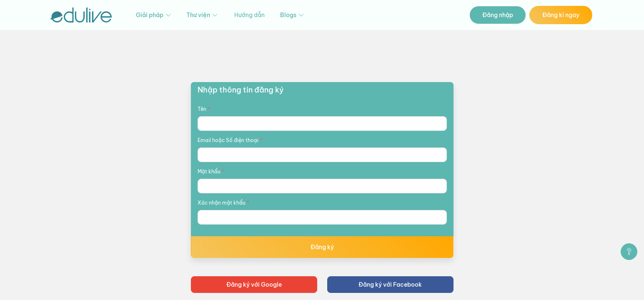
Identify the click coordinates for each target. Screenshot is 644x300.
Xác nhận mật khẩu (223, 203)
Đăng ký (322, 247)
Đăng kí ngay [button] (561, 15)
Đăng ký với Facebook (390, 285)
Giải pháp (154, 15)
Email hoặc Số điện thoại (230, 140)
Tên (204, 109)
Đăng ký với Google (254, 285)
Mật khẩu (211, 171)
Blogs (293, 15)
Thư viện (203, 15)
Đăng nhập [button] (498, 15)
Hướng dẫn (249, 15)
